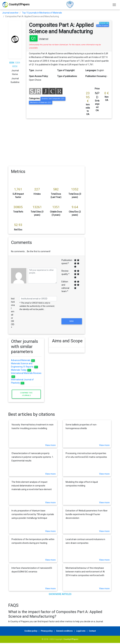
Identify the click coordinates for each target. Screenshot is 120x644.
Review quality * (65, 272)
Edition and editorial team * (65, 286)
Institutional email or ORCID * (13, 313)
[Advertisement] (60, 141)
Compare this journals (26, 394)
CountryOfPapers (71, 639)
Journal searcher (10, 13)
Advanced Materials (23, 360)
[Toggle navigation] (114, 5)
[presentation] (72, 310)
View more (50, 445)
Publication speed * (67, 262)
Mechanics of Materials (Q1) (41, 102)
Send (72, 321)
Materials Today (21, 370)
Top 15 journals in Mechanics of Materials (42, 13)
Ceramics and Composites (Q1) (53, 99)
